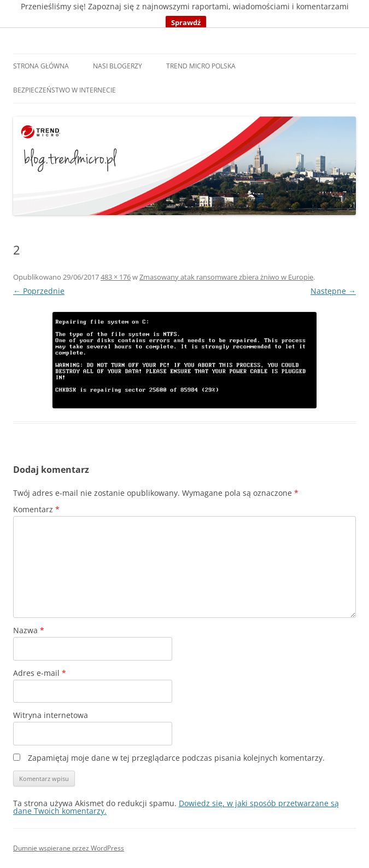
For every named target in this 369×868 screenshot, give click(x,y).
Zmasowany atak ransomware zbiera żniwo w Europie (226, 277)
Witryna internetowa (51, 715)
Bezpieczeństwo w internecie (65, 90)
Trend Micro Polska (201, 66)
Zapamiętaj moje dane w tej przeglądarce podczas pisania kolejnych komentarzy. (176, 758)
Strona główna (41, 66)
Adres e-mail (40, 673)
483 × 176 (116, 277)
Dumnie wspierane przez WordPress (69, 848)
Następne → (333, 291)
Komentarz (36, 509)
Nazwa (29, 630)
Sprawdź (186, 22)
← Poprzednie (39, 291)
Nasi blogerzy (118, 66)
